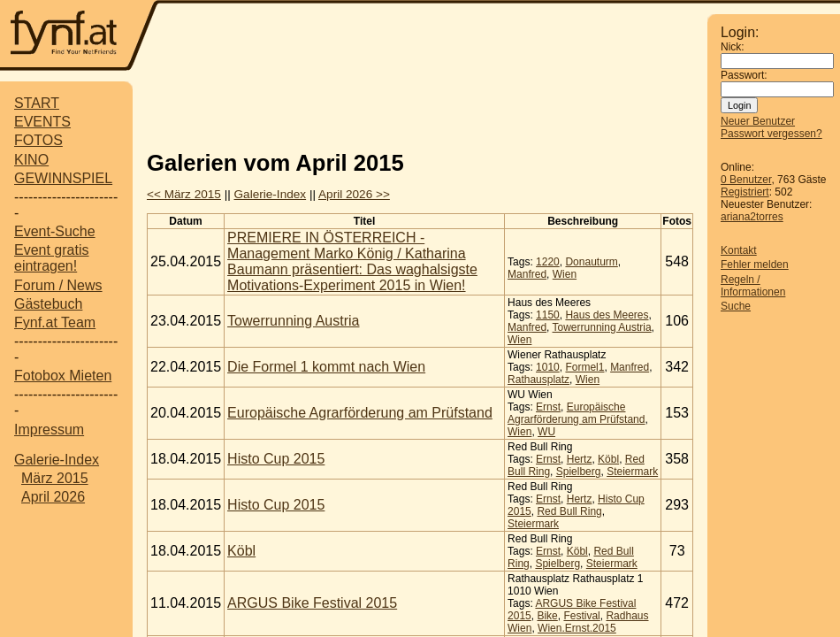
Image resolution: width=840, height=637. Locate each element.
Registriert (745, 192)
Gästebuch (48, 304)
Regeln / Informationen (753, 286)
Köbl (608, 459)
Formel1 (584, 367)
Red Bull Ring (569, 511)
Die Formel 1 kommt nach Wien (326, 367)
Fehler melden (755, 265)
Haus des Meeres (607, 315)
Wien (565, 274)
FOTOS (38, 140)
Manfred (527, 274)
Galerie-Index (57, 460)
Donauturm (591, 262)
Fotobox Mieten (63, 376)
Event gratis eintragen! (51, 258)
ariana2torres (752, 217)
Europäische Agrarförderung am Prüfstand (360, 413)
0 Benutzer (746, 180)
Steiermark (632, 472)
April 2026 (53, 497)
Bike (547, 616)
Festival (581, 616)
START (37, 103)
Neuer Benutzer (758, 121)
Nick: (733, 47)
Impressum (49, 430)
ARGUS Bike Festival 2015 (312, 603)
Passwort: (744, 75)
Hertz (580, 459)
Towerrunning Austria (293, 321)
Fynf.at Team (55, 322)
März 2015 (55, 478)
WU (546, 432)
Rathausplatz (538, 380)
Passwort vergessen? (771, 134)
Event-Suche (55, 231)
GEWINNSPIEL (63, 178)
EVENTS (42, 122)
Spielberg (579, 472)
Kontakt (739, 250)
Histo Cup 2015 (276, 459)
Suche (736, 306)
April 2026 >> (354, 194)
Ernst (548, 407)
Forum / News (58, 285)
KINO (31, 160)
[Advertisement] (420, 109)
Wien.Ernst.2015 (577, 628)
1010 (548, 367)
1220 (548, 262)
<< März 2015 (184, 194)
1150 (548, 315)
